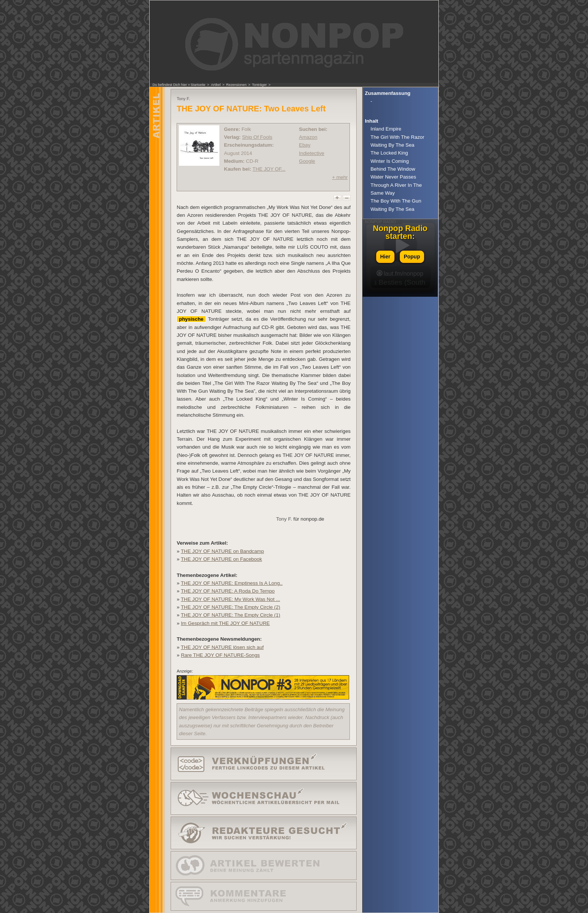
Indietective (311, 153)
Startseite (198, 85)
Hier (385, 257)
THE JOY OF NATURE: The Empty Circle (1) (230, 615)
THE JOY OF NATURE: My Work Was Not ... (230, 599)
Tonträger (259, 85)
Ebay (304, 145)
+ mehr (340, 177)
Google (307, 161)
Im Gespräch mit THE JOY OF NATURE (225, 623)
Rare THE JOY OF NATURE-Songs (220, 655)
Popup (412, 257)
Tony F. (284, 519)
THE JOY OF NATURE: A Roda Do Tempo (228, 591)
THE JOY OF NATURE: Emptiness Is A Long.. (232, 583)
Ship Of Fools (257, 137)
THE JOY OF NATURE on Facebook (221, 559)
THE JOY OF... (269, 169)
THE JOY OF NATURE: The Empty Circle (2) (230, 607)
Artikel (216, 85)
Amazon (308, 137)
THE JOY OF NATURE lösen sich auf (222, 647)
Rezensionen (236, 85)
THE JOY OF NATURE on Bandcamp (222, 551)
